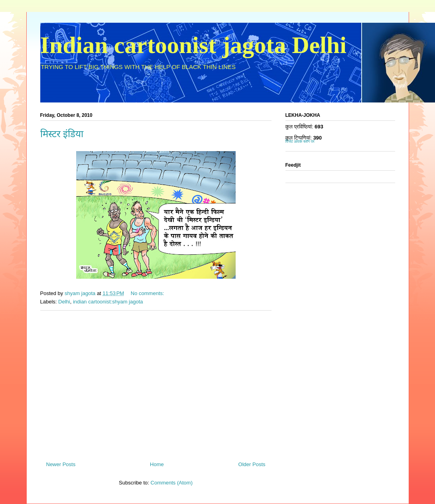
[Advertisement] (156, 383)
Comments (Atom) (172, 483)
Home (157, 464)
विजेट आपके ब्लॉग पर (300, 141)
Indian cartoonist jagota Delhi (193, 45)
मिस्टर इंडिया (62, 134)
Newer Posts (61, 464)
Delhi (64, 302)
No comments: (148, 293)
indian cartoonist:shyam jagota (108, 302)
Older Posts (252, 464)
